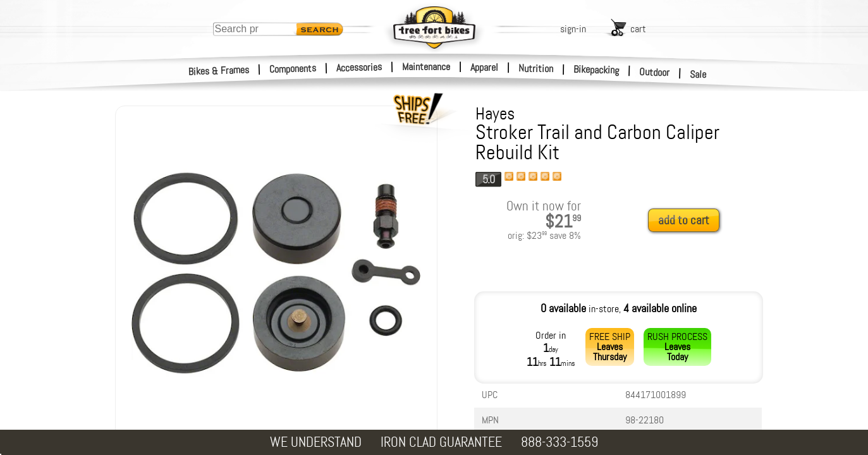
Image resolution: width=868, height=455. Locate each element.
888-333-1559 (559, 442)
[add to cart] (687, 221)
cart (638, 29)
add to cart (684, 220)
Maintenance (426, 67)
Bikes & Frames (219, 71)
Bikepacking (596, 70)
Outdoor (655, 72)
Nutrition (536, 68)
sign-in (573, 29)
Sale (698, 75)
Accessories (359, 67)
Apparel (484, 67)
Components (293, 69)
